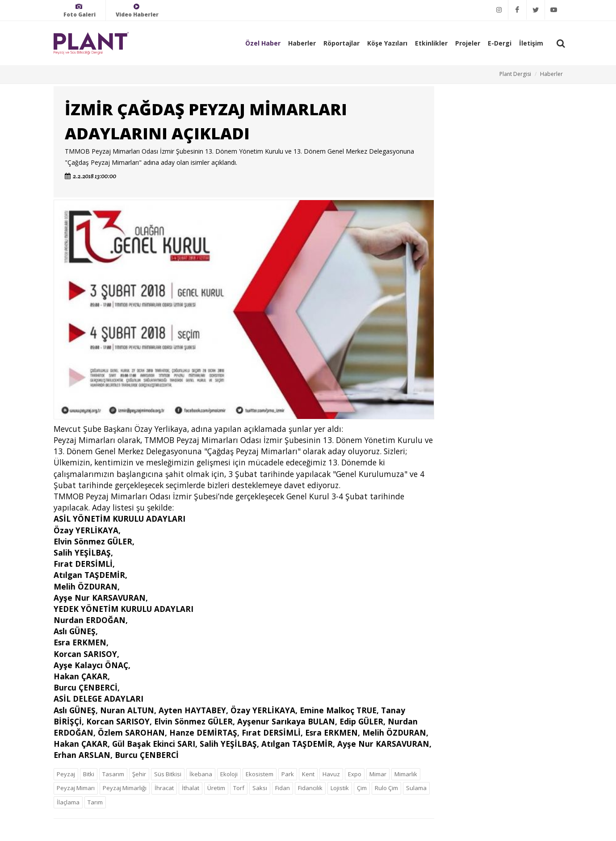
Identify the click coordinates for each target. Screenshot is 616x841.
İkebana (201, 774)
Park (288, 774)
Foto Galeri (80, 10)
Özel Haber (263, 43)
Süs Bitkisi (168, 774)
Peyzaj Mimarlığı (125, 788)
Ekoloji (229, 774)
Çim (362, 788)
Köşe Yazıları (387, 43)
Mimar (378, 774)
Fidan (283, 788)
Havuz (331, 774)
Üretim (216, 788)
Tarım (95, 802)
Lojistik (340, 788)
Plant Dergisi (515, 74)
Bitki (89, 774)
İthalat (191, 788)
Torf (239, 788)
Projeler (468, 43)
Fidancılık (310, 788)
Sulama (416, 788)
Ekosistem (260, 774)
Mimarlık (406, 774)
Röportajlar (342, 43)
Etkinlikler (431, 43)
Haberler (302, 43)
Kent (308, 774)
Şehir (139, 774)
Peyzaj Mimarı (76, 788)
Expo (355, 774)
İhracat (164, 788)
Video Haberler (137, 10)
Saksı (260, 788)
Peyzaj (66, 774)
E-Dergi (500, 43)
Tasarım (113, 774)
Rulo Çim (386, 788)
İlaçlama (68, 802)
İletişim (531, 43)
